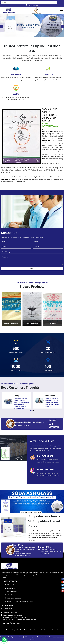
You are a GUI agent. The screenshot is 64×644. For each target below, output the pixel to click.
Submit (32, 270)
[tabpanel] (16, 403)
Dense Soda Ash (10, 591)
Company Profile (17, 632)
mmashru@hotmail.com (9, 615)
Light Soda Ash (10, 588)
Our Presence (45, 632)
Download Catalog (32, 5)
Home (8, 632)
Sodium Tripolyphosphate (13, 597)
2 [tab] (32, 413)
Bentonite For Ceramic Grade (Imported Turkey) (19, 604)
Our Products (28, 632)
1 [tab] (30, 413)
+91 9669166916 (6, 612)
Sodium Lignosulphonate (13, 601)
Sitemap (36, 632)
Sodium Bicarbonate (12, 594)
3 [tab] (34, 413)
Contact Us (55, 632)
